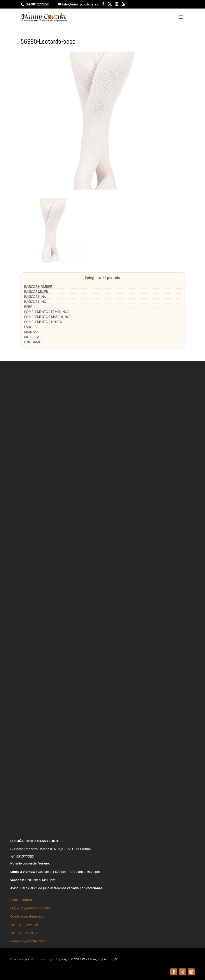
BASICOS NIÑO (35, 302)
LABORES (31, 327)
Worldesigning (41, 959)
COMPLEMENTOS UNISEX (43, 322)
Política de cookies (24, 933)
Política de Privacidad (26, 925)
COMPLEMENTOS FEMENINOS (47, 312)
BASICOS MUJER (36, 292)
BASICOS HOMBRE (38, 286)
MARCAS (30, 332)
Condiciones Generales (27, 916)
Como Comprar (21, 900)
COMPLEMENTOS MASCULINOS (48, 317)
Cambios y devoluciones (28, 941)
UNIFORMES (33, 342)
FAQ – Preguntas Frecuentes (31, 908)
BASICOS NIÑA (35, 297)
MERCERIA (32, 337)
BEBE (28, 307)
